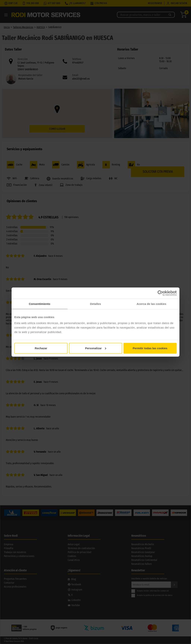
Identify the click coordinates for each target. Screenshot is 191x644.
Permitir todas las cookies (150, 348)
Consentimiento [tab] (40, 304)
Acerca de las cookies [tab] (152, 304)
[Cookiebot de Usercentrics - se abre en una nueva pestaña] (160, 293)
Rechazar (41, 348)
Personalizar (96, 348)
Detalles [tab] (95, 304)
